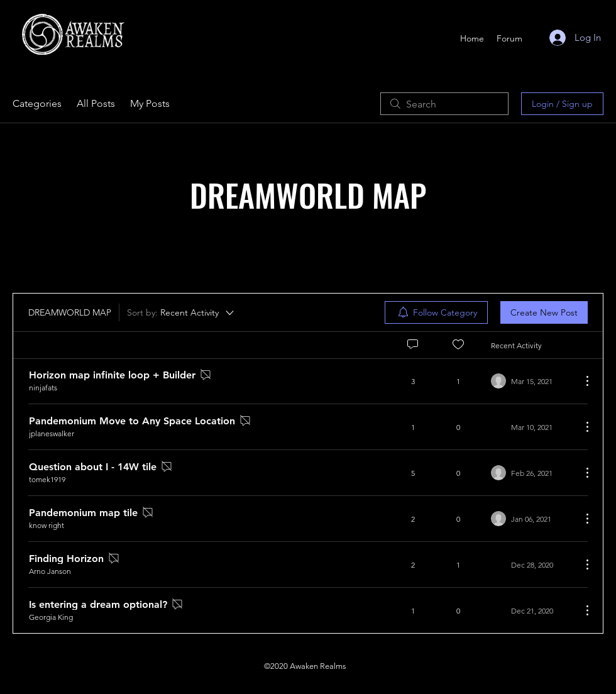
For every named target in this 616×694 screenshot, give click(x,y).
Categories (37, 103)
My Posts (150, 103)
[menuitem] (436, 312)
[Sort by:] (181, 312)
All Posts (96, 103)
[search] (444, 104)
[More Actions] (581, 381)
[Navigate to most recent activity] (531, 381)
